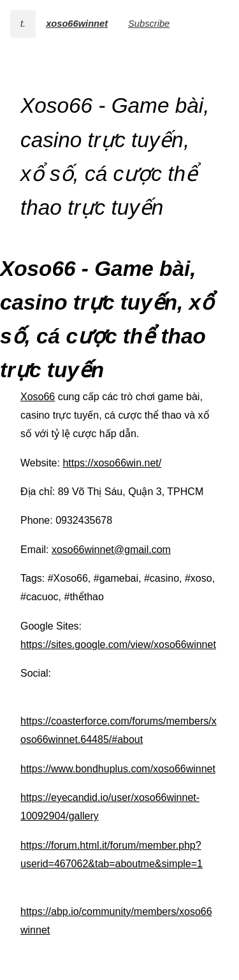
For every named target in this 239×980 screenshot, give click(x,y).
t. (23, 24)
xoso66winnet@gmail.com (111, 550)
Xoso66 (38, 397)
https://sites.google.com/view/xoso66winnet (118, 645)
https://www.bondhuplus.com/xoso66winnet (118, 769)
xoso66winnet (77, 24)
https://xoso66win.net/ (112, 463)
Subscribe (149, 24)
